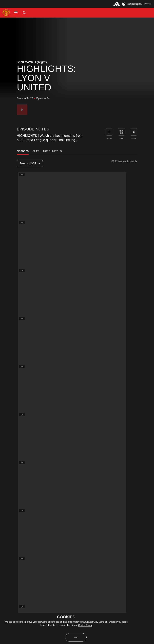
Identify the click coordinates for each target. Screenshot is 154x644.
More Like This (53, 151)
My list (109, 138)
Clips (36, 151)
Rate (121, 138)
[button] (16, 13)
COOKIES (66, 617)
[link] (134, 132)
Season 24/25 (30, 163)
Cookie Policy (85, 625)
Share (134, 138)
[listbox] (30, 164)
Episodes (23, 151)
